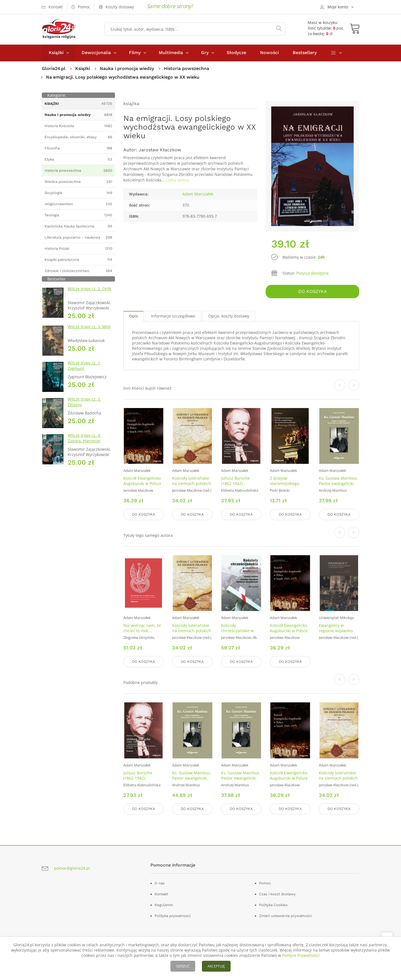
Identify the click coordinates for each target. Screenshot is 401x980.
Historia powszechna (186, 68)
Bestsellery (305, 53)
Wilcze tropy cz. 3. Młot (89, 327)
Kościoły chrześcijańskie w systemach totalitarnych (237, 633)
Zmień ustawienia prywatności (285, 916)
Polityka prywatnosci (173, 916)
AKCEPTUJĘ (216, 966)
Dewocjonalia (96, 53)
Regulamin (164, 905)
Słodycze (236, 53)
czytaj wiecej (177, 180)
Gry (205, 53)
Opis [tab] (134, 316)
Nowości (269, 53)
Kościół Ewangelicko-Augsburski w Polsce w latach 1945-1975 (143, 483)
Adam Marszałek (198, 194)
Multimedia (171, 53)
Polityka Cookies (273, 905)
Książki (56, 53)
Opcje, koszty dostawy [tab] (229, 316)
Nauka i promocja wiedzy (127, 68)
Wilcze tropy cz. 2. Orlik (89, 289)
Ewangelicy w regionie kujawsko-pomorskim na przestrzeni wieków (337, 633)
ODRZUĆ (183, 966)
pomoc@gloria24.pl (72, 868)
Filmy (135, 53)
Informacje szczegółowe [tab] (173, 316)
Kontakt (161, 894)
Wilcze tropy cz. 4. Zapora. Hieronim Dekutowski (84, 441)
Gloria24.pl (54, 68)
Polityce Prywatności (301, 955)
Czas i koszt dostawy (277, 894)
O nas (160, 883)
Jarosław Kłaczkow (160, 150)
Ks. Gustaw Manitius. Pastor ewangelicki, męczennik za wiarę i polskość (338, 486)
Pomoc (265, 883)
